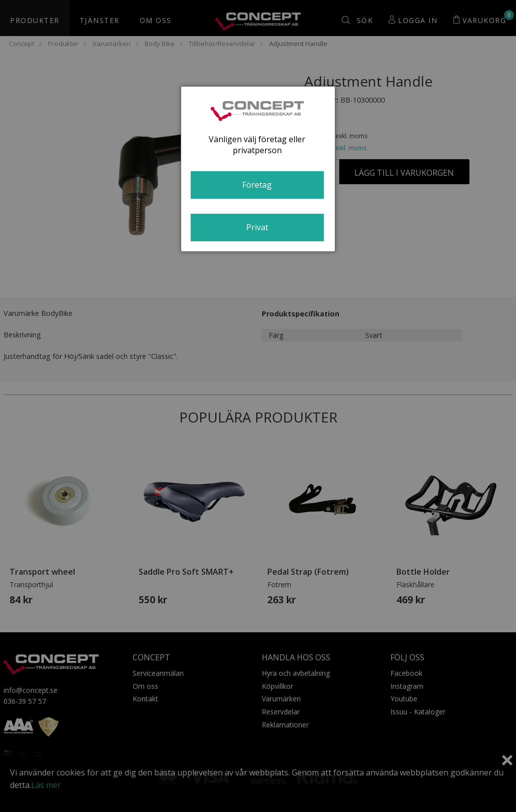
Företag (257, 185)
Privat (257, 227)
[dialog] (258, 169)
